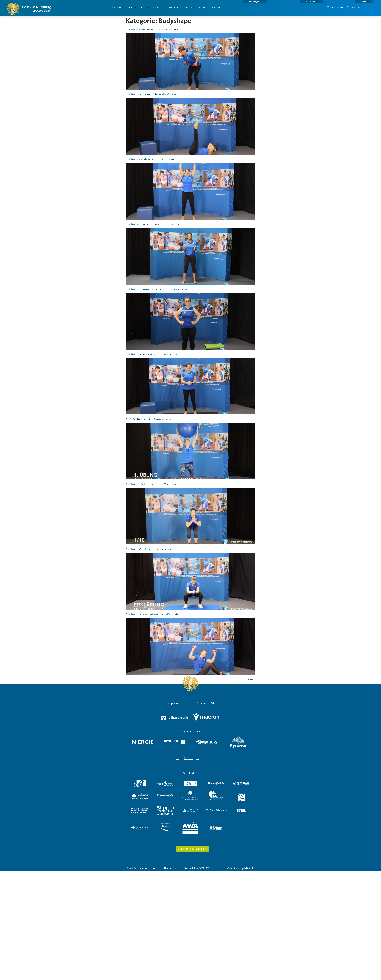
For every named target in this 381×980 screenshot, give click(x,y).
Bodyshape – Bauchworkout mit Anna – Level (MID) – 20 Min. (152, 614)
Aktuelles (118, 7)
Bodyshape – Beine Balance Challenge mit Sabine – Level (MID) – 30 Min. (157, 289)
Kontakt (364, 2)
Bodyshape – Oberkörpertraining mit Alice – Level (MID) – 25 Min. (154, 224)
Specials (189, 7)
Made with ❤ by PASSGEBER (197, 868)
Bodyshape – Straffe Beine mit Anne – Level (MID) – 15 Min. (151, 484)
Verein (132, 7)
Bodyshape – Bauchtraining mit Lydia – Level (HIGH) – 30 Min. (152, 354)
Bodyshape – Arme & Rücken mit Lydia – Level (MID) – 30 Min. (152, 29)
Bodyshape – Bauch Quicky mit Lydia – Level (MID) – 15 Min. (151, 94)
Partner (311, 2)
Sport (144, 7)
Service (203, 7)
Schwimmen (173, 7)
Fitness (157, 7)
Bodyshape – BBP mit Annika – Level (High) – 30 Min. (148, 549)
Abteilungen (255, 2)
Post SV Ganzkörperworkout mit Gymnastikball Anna (148, 419)
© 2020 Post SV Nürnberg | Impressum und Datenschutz (152, 868)
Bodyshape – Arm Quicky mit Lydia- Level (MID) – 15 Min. (150, 159)
